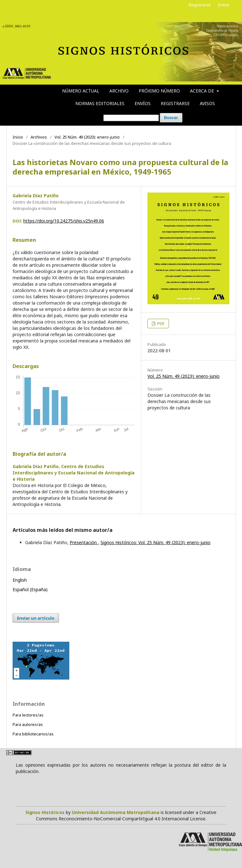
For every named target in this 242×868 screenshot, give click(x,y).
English (20, 580)
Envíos (143, 103)
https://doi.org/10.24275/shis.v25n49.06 (64, 221)
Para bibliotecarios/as (33, 734)
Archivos (39, 137)
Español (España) (30, 589)
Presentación (84, 542)
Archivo (119, 91)
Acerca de (203, 91)
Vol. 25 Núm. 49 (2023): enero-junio (87, 137)
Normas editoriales (100, 103)
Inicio (18, 137)
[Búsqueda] (131, 118)
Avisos (207, 103)
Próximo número (159, 91)
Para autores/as (28, 724)
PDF (160, 324)
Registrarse (175, 103)
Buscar (171, 118)
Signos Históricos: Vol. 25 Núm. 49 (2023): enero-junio (156, 542)
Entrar (224, 5)
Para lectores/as (28, 715)
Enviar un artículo (36, 618)
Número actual (81, 91)
